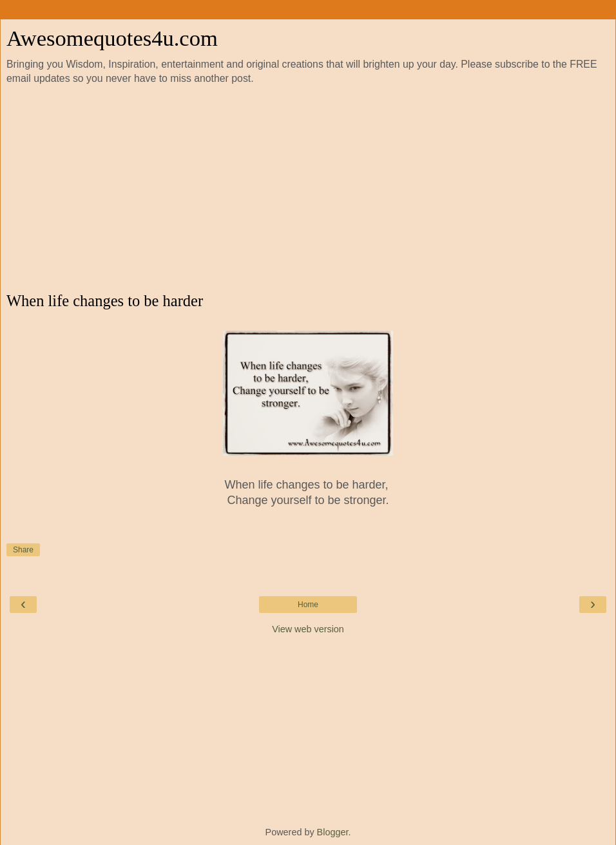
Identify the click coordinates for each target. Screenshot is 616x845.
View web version (308, 629)
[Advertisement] (308, 189)
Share (23, 550)
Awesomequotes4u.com (112, 38)
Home (308, 605)
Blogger (333, 832)
